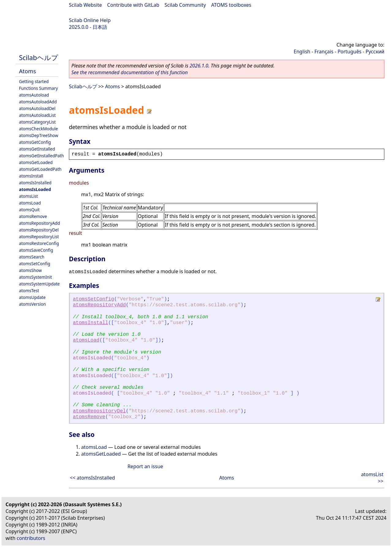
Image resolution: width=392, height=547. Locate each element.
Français (324, 52)
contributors (31, 538)
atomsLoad (30, 203)
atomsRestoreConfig (39, 243)
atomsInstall (31, 176)
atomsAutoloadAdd (38, 102)
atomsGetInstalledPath (41, 156)
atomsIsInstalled (35, 183)
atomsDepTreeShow (39, 135)
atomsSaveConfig (36, 250)
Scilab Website (85, 5)
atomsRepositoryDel (39, 230)
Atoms (28, 71)
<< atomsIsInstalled (92, 478)
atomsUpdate (32, 297)
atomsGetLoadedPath (40, 169)
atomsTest (29, 291)
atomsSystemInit (36, 277)
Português (349, 52)
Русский (375, 52)
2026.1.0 (199, 66)
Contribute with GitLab (133, 5)
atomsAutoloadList (37, 115)
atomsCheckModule (38, 129)
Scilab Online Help (90, 20)
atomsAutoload (34, 95)
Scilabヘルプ (39, 57)
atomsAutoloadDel (37, 108)
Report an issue (145, 466)
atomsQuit (29, 210)
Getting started (34, 81)
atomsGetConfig (35, 142)
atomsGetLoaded (36, 162)
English (302, 52)
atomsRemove (33, 216)
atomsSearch (32, 257)
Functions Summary (38, 88)
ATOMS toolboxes (231, 5)
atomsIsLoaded (35, 189)
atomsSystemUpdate (39, 284)
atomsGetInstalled (37, 149)
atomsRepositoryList (39, 237)
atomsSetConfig (35, 264)
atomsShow (30, 270)
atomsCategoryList (37, 122)
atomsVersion (32, 304)
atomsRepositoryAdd (40, 223)
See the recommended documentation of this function (130, 72)
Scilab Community (185, 5)
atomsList (28, 196)
